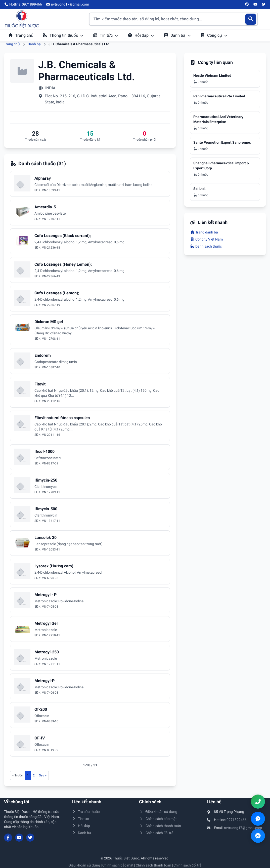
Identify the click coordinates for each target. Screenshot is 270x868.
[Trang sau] (43, 775)
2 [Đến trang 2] (34, 775)
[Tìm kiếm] (251, 19)
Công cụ (214, 35)
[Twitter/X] (264, 5)
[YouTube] (255, 5)
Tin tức (106, 35)
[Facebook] (247, 5)
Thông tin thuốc (63, 35)
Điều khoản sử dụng (158, 812)
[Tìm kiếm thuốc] (173, 19)
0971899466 (237, 820)
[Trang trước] (17, 775)
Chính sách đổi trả (156, 833)
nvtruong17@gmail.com (243, 828)
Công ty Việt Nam (206, 239)
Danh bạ (177, 35)
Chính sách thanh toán (160, 826)
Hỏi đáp (141, 35)
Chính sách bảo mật (158, 819)
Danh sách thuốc (206, 246)
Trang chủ (21, 35)
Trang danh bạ (204, 232)
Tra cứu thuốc (86, 812)
